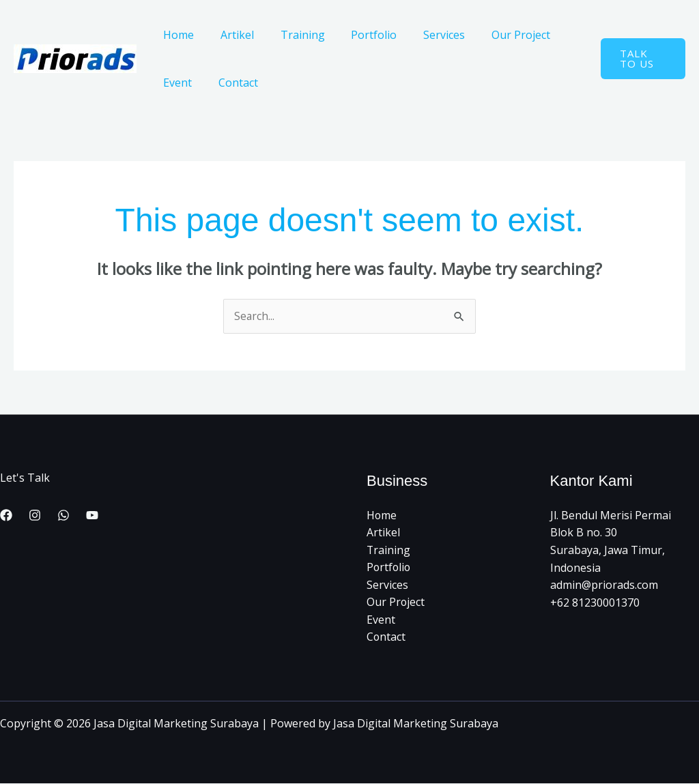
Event (175, 83)
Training (291, 35)
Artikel (230, 35)
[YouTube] (92, 516)
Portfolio (358, 35)
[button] (640, 59)
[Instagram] (35, 516)
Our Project (496, 35)
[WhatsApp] (63, 516)
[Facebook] (6, 516)
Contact (231, 83)
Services (424, 35)
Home (176, 35)
